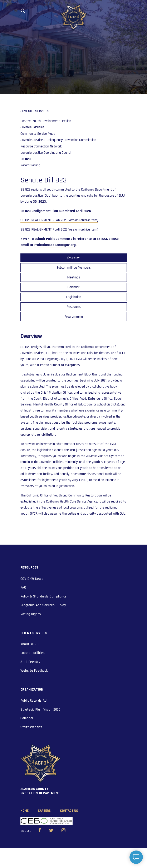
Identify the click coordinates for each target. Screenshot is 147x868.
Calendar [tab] (73, 287)
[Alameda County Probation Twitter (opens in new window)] (51, 831)
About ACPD (30, 644)
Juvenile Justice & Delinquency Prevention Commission (58, 140)
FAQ (23, 587)
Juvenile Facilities (32, 127)
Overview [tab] (73, 258)
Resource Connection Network (41, 146)
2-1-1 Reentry (30, 662)
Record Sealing (30, 165)
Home (24, 811)
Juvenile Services (35, 111)
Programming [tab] (74, 317)
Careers (44, 811)
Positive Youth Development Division (46, 121)
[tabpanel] (74, 424)
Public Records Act (34, 701)
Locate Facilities (33, 653)
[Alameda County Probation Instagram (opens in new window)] (63, 831)
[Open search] (23, 11)
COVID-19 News (32, 579)
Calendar (27, 718)
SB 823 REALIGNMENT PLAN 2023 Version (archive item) (59, 229)
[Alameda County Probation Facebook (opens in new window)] (40, 831)
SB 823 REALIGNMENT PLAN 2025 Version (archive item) (59, 220)
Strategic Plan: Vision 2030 (41, 710)
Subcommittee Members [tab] (74, 268)
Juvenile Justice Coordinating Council (46, 153)
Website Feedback (34, 671)
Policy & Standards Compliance (44, 596)
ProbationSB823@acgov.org (55, 245)
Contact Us (69, 811)
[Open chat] (136, 857)
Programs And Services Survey (43, 605)
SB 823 (26, 159)
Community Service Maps (38, 134)
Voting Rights (31, 614)
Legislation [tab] (74, 297)
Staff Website (32, 727)
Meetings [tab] (74, 277)
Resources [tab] (74, 307)
